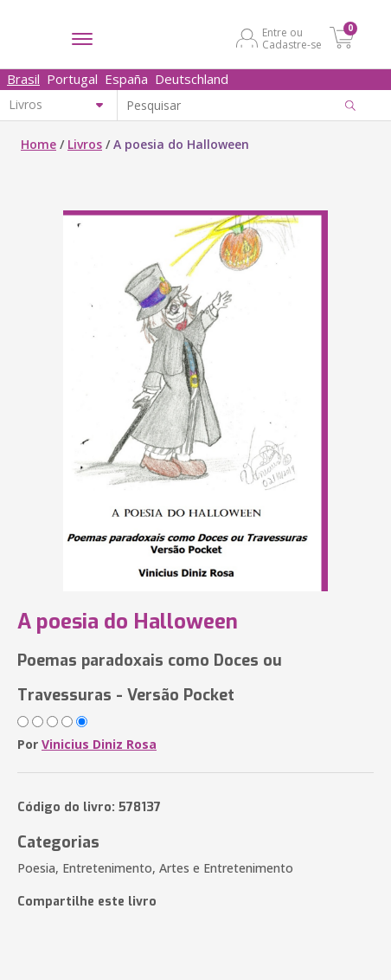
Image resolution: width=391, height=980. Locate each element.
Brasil (23, 79)
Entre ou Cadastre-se (292, 38)
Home (38, 144)
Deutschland (192, 79)
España (126, 79)
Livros (85, 144)
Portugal (72, 79)
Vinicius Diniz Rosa (99, 744)
